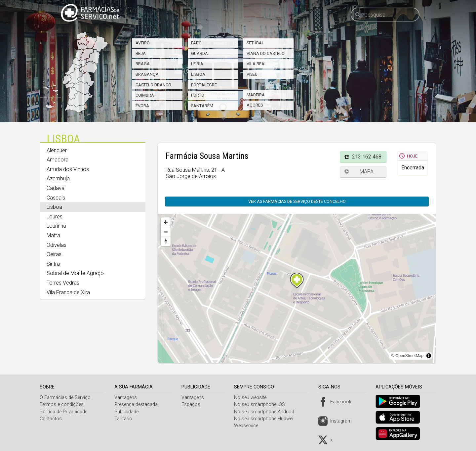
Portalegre (204, 85)
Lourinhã (56, 226)
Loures (55, 217)
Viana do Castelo (266, 53)
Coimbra (145, 95)
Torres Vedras (63, 283)
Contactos (51, 419)
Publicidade (127, 412)
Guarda (199, 53)
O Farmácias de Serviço (65, 398)
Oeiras (54, 254)
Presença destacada (137, 405)
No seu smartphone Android (267, 412)
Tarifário (124, 419)
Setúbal (255, 43)
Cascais (56, 198)
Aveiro (143, 43)
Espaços (193, 405)
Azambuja (58, 179)
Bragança (147, 74)
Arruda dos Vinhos (68, 169)
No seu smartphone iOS (262, 405)
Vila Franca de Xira (68, 292)
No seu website (253, 398)
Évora (142, 106)
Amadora (58, 160)
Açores (255, 105)
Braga (143, 64)
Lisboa (198, 74)
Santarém (202, 106)
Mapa (367, 172)
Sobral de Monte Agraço (75, 273)
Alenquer (57, 150)
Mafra (53, 235)
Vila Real (257, 64)
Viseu (252, 74)
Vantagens (127, 398)
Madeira (256, 95)
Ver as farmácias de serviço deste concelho (297, 201)
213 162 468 (367, 157)
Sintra (53, 264)
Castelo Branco (153, 85)
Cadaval (56, 188)
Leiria (197, 64)
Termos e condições (62, 405)
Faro (196, 43)
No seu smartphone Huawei (266, 419)
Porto (198, 95)
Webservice (249, 426)
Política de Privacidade (63, 412)
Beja (141, 53)
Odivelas (57, 245)
